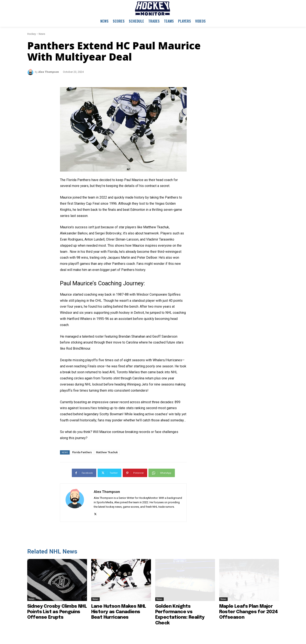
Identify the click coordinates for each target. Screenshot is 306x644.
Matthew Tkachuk (107, 452)
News (42, 34)
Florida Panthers (82, 452)
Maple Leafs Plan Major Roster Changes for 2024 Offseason (249, 612)
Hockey (32, 34)
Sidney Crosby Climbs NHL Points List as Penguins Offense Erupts (57, 612)
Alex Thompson (49, 72)
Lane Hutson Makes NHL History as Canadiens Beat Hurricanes (119, 612)
